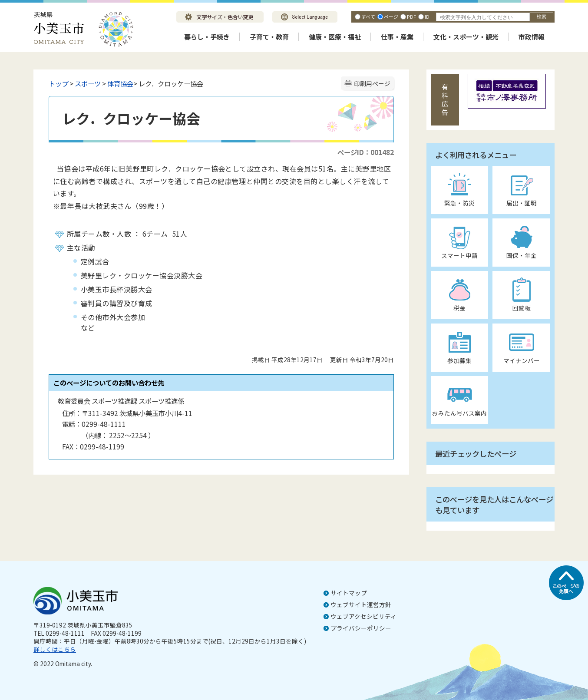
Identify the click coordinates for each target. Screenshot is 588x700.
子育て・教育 (269, 37)
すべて (368, 17)
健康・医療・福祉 (335, 37)
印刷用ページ (372, 83)
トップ (58, 83)
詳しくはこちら (55, 649)
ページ (391, 17)
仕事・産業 (397, 37)
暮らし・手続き (207, 37)
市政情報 (532, 37)
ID (427, 17)
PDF (411, 17)
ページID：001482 (366, 152)
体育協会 (120, 83)
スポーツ (88, 83)
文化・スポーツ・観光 (466, 37)
